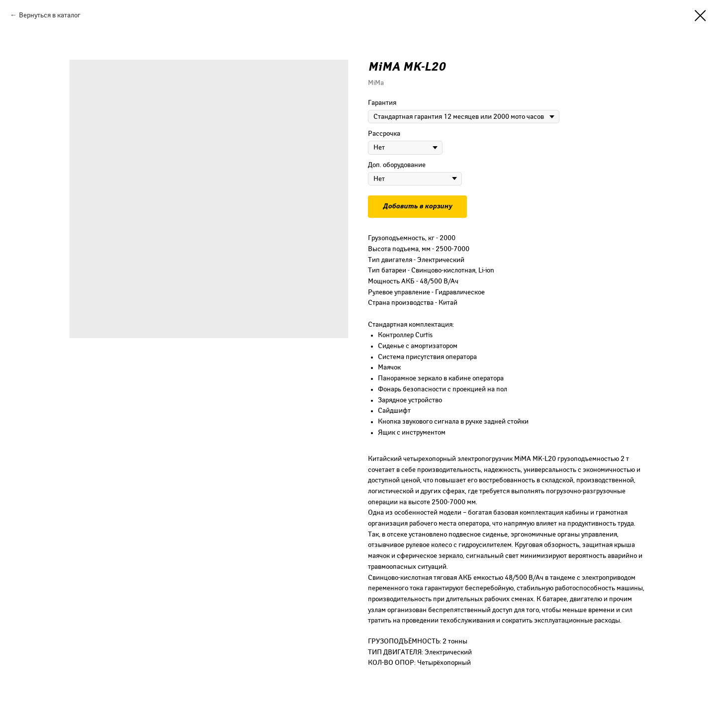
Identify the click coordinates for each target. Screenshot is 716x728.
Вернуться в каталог (50, 15)
